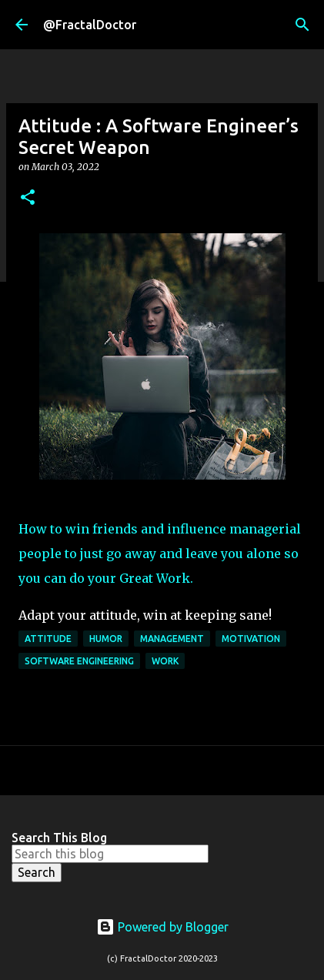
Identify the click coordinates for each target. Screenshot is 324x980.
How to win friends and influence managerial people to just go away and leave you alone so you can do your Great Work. (160, 554)
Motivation (251, 639)
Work (165, 661)
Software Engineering (79, 661)
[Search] (302, 25)
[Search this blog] (110, 854)
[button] (28, 198)
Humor (106, 639)
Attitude (48, 639)
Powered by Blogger (162, 927)
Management (172, 639)
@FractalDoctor (90, 25)
